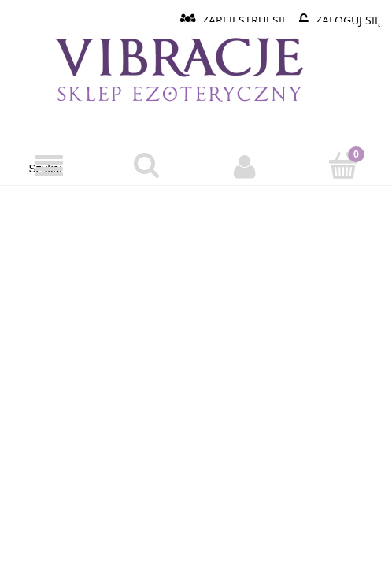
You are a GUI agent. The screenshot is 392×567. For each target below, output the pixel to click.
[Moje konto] (245, 166)
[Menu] (49, 167)
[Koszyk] (344, 165)
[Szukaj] (148, 165)
